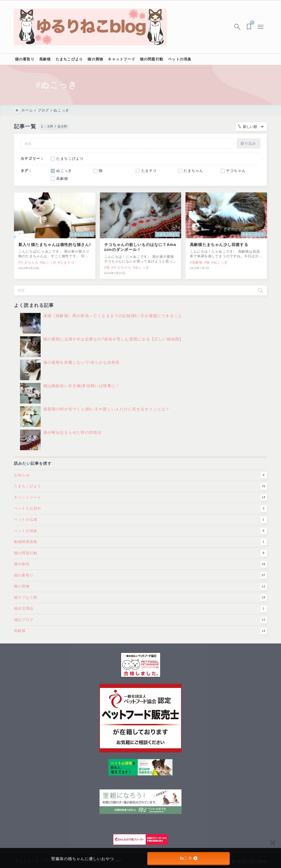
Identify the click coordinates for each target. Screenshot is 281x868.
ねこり (189, 858)
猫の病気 (140, 572)
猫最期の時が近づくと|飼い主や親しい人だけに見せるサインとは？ (107, 413)
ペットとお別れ (140, 516)
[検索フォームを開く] (237, 27)
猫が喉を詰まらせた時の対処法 (73, 436)
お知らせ (140, 483)
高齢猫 (140, 639)
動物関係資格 (140, 550)
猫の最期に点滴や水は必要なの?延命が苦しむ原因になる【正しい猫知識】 (113, 343)
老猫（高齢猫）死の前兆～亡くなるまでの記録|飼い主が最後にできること (113, 320)
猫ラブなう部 (140, 605)
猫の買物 (140, 594)
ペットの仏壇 (140, 527)
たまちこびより (140, 494)
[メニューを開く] (261, 27)
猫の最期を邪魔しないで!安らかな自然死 (82, 366)
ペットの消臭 (140, 539)
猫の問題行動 (140, 561)
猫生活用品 (140, 616)
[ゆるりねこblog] (91, 27)
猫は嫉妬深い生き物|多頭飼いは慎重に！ (82, 390)
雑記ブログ (140, 628)
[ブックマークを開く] (250, 27)
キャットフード (140, 505)
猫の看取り (140, 583)
